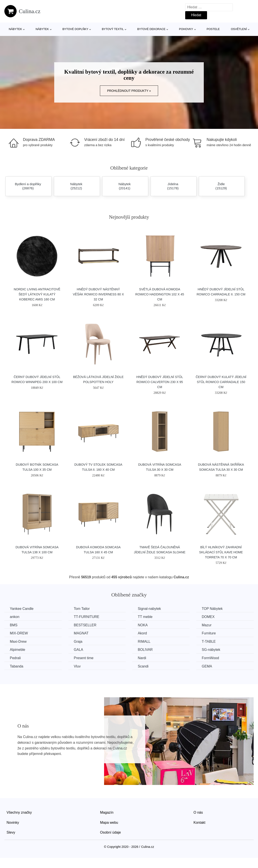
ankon (15, 617)
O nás (198, 812)
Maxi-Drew (18, 642)
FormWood (210, 658)
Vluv (77, 666)
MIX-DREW (19, 633)
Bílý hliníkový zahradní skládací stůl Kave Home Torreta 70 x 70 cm (221, 552)
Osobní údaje (111, 832)
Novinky (13, 823)
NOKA (143, 625)
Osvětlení (239, 29)
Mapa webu (109, 823)
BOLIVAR (145, 650)
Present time (84, 658)
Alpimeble (17, 650)
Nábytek (15, 29)
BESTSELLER (85, 625)
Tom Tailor (82, 609)
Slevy (11, 832)
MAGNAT (81, 633)
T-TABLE (209, 642)
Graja (78, 642)
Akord (142, 633)
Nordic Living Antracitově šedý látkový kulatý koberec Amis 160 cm (37, 294)
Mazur (207, 625)
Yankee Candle (22, 609)
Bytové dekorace (151, 29)
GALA (79, 650)
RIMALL (144, 642)
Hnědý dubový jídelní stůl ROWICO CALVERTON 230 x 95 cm (160, 382)
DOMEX (208, 617)
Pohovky (186, 29)
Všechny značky (19, 812)
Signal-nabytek (149, 609)
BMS (14, 625)
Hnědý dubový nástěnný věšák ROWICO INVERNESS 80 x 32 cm (98, 294)
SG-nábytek (211, 650)
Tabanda (17, 666)
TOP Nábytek (212, 609)
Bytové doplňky (75, 29)
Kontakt (199, 823)
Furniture (209, 633)
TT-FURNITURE (87, 617)
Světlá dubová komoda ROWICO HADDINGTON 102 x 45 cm (160, 294)
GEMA (207, 666)
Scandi (143, 666)
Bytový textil (113, 29)
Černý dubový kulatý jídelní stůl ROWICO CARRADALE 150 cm (221, 382)
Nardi (142, 658)
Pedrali (15, 658)
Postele (213, 29)
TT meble (145, 617)
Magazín (107, 812)
